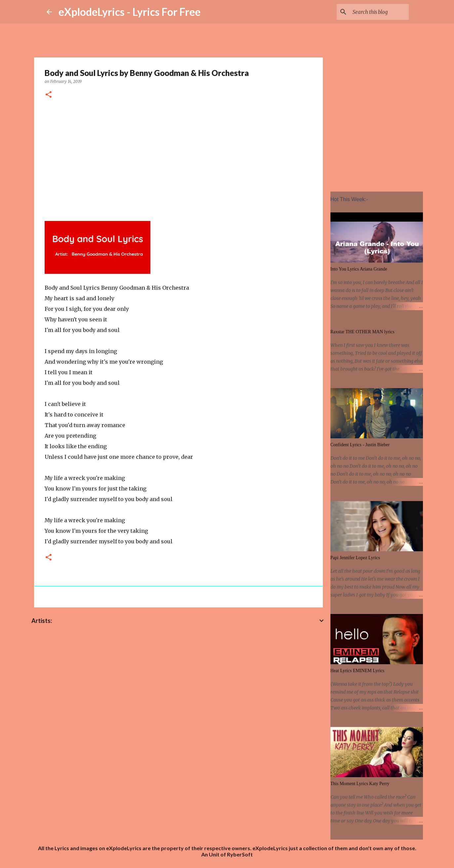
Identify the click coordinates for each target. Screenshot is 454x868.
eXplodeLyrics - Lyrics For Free (130, 12)
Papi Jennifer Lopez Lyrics (355, 558)
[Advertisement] (178, 159)
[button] (49, 95)
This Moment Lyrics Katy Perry (360, 784)
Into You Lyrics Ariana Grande (359, 269)
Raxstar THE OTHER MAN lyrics (362, 332)
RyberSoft (240, 854)
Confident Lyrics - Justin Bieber (360, 445)
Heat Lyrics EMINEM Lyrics (358, 671)
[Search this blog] (374, 12)
